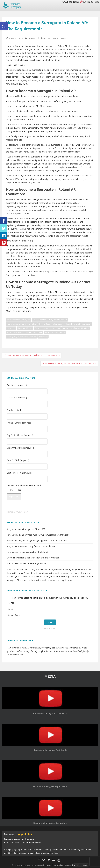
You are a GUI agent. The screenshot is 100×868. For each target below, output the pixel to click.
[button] (4, 26)
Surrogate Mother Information (47, 328)
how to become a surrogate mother (22, 324)
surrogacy (87, 324)
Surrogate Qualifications (55, 332)
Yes (12, 603)
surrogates (43, 337)
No (12, 609)
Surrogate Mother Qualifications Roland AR (25, 332)
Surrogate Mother (25, 328)
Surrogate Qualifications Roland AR (21, 337)
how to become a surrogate (53, 38)
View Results (50, 628)
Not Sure (15, 615)
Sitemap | (70, 865)
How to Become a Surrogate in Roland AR (50, 320)
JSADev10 (32, 38)
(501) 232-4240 (90, 2)
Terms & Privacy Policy (18, 512)
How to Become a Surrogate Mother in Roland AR (59, 324)
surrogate (11, 328)
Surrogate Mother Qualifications (76, 328)
